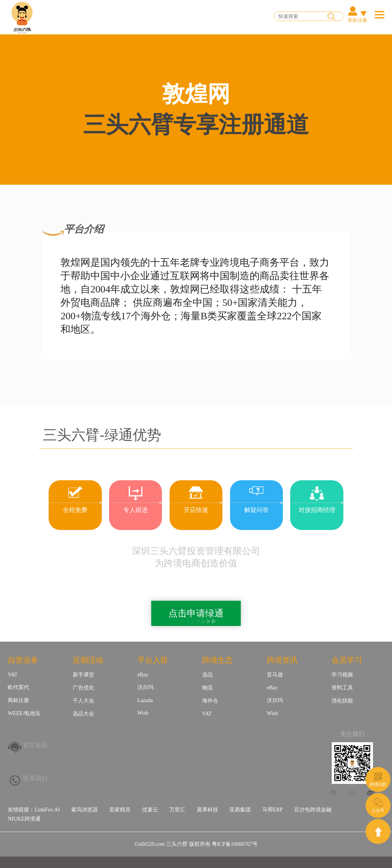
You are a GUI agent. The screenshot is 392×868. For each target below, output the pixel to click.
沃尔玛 (145, 687)
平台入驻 (153, 660)
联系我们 (35, 778)
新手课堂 (83, 675)
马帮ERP (273, 810)
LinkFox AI (47, 810)
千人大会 (83, 701)
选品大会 (83, 714)
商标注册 (18, 700)
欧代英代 (18, 687)
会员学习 (347, 660)
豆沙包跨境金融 (313, 810)
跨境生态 (217, 660)
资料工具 (342, 688)
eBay (143, 675)
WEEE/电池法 (24, 713)
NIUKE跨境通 (24, 819)
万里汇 (177, 810)
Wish (143, 713)
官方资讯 (35, 745)
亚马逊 (275, 675)
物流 (207, 688)
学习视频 (342, 675)
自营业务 (23, 660)
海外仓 (210, 701)
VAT (12, 675)
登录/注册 (357, 20)
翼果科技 (207, 810)
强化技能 (342, 701)
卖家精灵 (120, 810)
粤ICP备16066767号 (235, 844)
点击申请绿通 (196, 613)
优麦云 (150, 810)
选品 (207, 675)
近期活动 (88, 660)
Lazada (145, 700)
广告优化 (83, 688)
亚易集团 (240, 810)
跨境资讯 (282, 660)
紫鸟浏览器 (85, 810)
